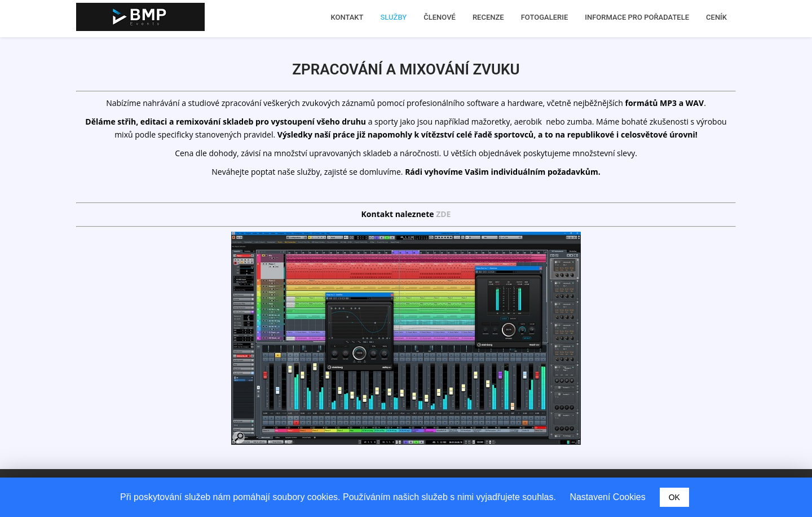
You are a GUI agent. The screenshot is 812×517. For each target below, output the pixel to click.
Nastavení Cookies (607, 497)
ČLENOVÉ (440, 17)
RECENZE (488, 17)
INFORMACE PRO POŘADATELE (637, 17)
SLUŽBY (394, 17)
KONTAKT (347, 17)
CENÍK (716, 17)
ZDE (443, 214)
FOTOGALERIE (545, 17)
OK (674, 497)
